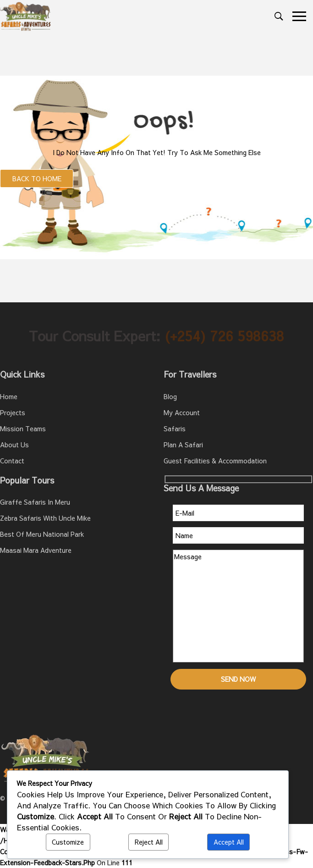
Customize (68, 842)
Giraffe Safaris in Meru (35, 502)
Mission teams (23, 428)
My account (182, 412)
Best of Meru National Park (42, 534)
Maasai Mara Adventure (36, 550)
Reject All (149, 842)
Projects (13, 412)
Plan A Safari (183, 445)
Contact (12, 461)
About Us (14, 445)
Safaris (175, 428)
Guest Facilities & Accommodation (215, 461)
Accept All (229, 842)
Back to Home (37, 178)
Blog (170, 396)
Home (9, 396)
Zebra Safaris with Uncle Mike (45, 518)
